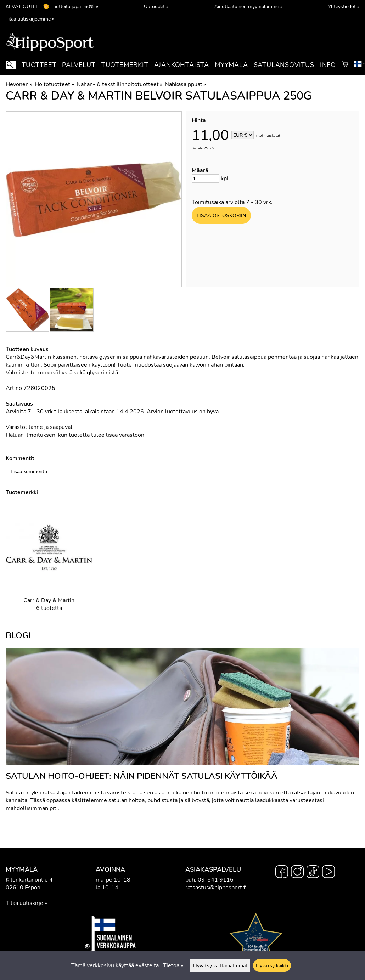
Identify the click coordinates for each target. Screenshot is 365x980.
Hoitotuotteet (54, 84)
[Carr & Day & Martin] (49, 563)
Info (328, 65)
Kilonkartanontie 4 (29, 880)
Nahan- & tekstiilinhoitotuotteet (119, 84)
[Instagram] (297, 873)
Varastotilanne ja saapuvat (39, 427)
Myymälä (231, 65)
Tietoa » (173, 965)
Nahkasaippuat (185, 84)
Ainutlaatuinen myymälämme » (248, 6)
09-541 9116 (216, 880)
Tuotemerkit (125, 65)
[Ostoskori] (345, 65)
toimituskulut (269, 136)
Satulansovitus (284, 65)
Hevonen (19, 84)
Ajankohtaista (182, 65)
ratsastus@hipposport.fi (216, 888)
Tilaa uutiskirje (24, 903)
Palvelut (79, 65)
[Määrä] (206, 179)
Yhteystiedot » (344, 6)
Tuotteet (39, 65)
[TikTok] (313, 873)
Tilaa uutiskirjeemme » (30, 19)
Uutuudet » (156, 6)
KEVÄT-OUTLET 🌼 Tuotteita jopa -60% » (52, 6)
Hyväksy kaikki (272, 965)
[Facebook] (282, 873)
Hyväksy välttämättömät (220, 965)
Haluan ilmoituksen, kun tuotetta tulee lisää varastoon (75, 435)
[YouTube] (328, 873)
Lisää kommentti (29, 471)
